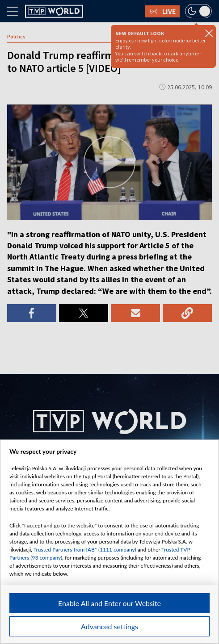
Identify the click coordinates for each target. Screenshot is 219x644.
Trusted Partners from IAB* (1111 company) (85, 550)
